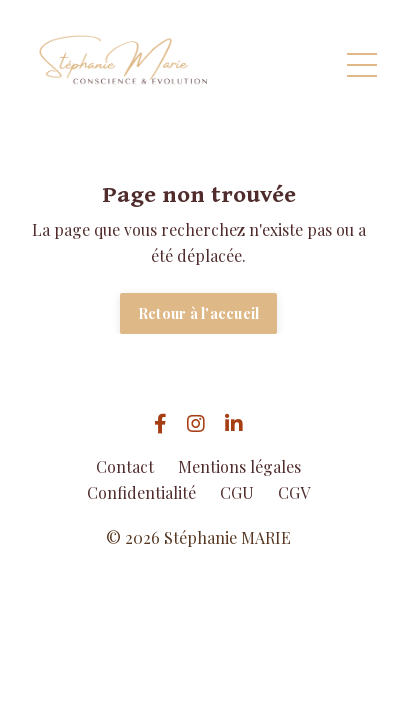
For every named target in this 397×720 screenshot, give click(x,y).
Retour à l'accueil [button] (199, 313)
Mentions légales (239, 466)
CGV (294, 492)
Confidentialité (141, 492)
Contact (125, 466)
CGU (237, 492)
